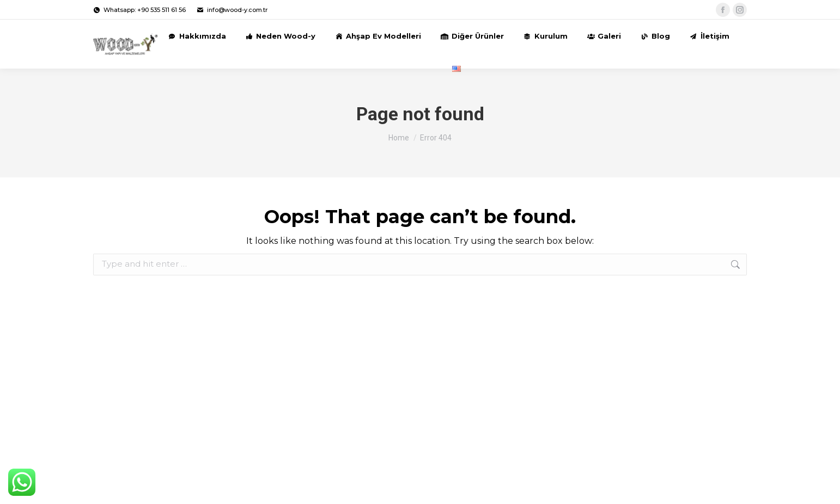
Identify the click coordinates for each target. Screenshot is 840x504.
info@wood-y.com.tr (232, 10)
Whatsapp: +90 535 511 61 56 (139, 10)
